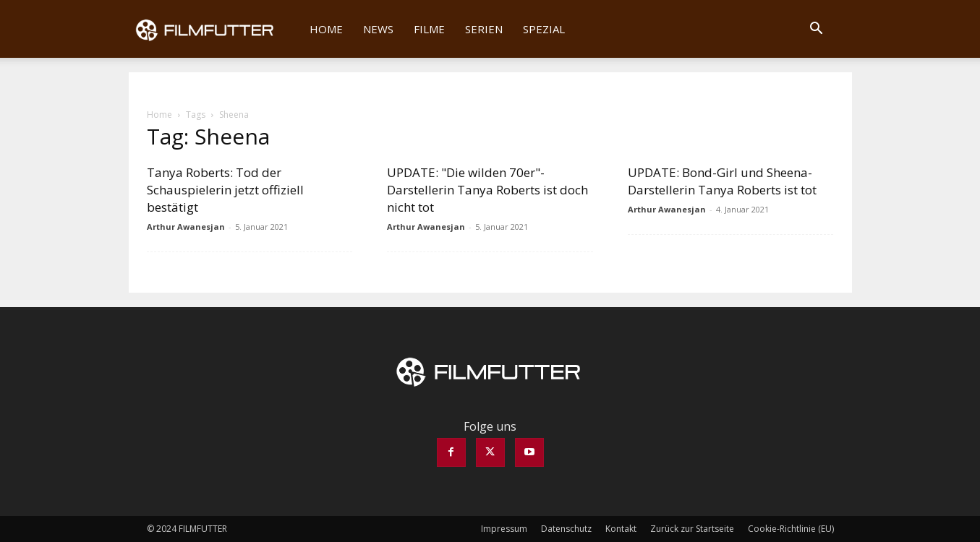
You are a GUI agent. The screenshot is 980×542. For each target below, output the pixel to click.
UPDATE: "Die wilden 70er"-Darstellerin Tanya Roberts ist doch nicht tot (487, 190)
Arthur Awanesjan (186, 227)
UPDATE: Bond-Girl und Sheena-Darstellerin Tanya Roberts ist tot (722, 181)
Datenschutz (566, 529)
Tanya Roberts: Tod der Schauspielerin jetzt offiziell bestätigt (225, 190)
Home (326, 29)
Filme (429, 29)
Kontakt (621, 529)
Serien (484, 29)
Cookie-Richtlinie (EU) (791, 529)
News (378, 29)
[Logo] (214, 29)
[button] (817, 30)
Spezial (544, 29)
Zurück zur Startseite (692, 529)
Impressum (504, 529)
